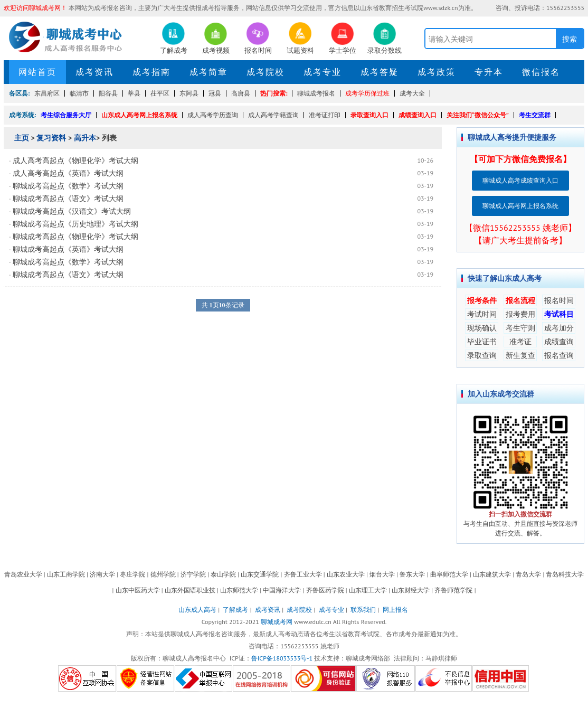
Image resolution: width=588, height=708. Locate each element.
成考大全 (412, 93)
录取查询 (482, 355)
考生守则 (520, 328)
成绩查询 (559, 342)
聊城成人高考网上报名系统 (520, 206)
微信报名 (541, 72)
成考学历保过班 (367, 93)
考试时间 (482, 314)
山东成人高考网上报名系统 (139, 115)
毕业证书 (482, 342)
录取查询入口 (369, 115)
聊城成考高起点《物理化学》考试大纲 (75, 237)
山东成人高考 (197, 610)
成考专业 (323, 72)
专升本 (489, 72)
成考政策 (437, 72)
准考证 (520, 342)
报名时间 (559, 300)
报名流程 (520, 300)
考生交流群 (535, 115)
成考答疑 (380, 72)
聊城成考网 (277, 622)
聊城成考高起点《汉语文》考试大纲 (72, 211)
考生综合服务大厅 (66, 115)
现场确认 (482, 328)
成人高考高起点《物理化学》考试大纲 (75, 161)
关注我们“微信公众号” (478, 115)
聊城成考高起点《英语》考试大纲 (68, 249)
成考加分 (559, 328)
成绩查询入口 (418, 115)
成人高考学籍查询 (273, 115)
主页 (22, 138)
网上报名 (395, 610)
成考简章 (208, 72)
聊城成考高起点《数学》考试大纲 (68, 186)
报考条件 (482, 300)
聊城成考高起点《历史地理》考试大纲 (75, 224)
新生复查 (520, 355)
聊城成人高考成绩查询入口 (520, 180)
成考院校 (265, 72)
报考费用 (520, 314)
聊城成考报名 (316, 93)
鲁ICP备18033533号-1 (282, 658)
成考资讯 (94, 72)
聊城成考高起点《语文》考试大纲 (68, 199)
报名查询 (559, 355)
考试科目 (559, 314)
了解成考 (235, 610)
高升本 (85, 138)
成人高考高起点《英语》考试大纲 (68, 173)
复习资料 (51, 138)
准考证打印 (325, 115)
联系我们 (363, 610)
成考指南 (151, 72)
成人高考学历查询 (213, 115)
